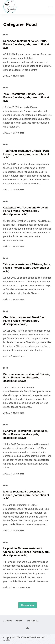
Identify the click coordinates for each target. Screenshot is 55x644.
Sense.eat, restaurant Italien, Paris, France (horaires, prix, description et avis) (26, 44)
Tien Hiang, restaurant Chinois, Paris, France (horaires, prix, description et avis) (27, 154)
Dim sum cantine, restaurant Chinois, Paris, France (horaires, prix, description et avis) (27, 378)
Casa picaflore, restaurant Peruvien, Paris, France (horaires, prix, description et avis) (26, 211)
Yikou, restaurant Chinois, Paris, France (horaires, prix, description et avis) (26, 97)
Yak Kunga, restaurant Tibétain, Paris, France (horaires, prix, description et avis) (27, 268)
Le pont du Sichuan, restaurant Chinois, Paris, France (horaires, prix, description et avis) (27, 552)
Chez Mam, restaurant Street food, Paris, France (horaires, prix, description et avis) (25, 321)
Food (6, 35)
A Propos (8, 621)
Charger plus (27, 605)
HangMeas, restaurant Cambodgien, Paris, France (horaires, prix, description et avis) (26, 434)
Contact (20, 621)
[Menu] (50, 7)
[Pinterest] (27, 628)
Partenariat (33, 621)
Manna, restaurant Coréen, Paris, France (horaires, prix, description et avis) (26, 495)
